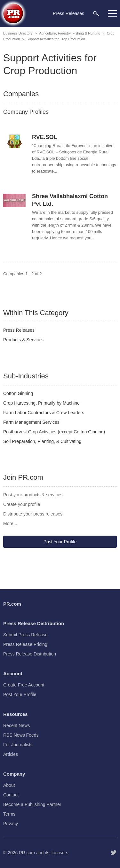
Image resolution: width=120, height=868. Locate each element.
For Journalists (18, 745)
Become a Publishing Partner (32, 804)
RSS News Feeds (21, 735)
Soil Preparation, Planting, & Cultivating (42, 441)
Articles (11, 754)
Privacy (11, 824)
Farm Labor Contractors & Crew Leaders (44, 413)
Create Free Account (24, 685)
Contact (11, 795)
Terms (9, 814)
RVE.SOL (45, 137)
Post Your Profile (60, 542)
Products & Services (23, 340)
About (9, 785)
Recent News (16, 725)
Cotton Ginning (18, 393)
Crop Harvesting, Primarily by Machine (41, 403)
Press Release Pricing (25, 644)
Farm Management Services (31, 422)
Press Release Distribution (30, 654)
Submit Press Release (25, 635)
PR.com (27, 853)
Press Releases (19, 330)
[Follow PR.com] (114, 853)
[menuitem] (96, 13)
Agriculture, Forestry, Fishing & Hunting (70, 33)
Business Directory (18, 33)
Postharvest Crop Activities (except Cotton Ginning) (54, 432)
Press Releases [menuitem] (68, 13)
